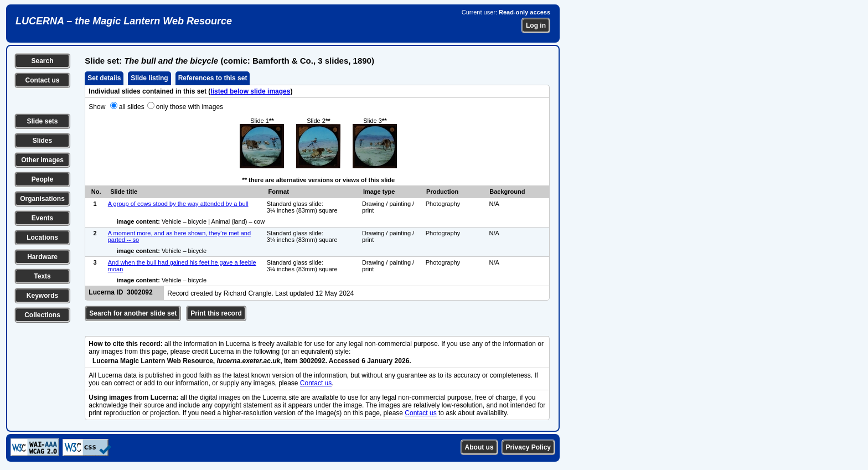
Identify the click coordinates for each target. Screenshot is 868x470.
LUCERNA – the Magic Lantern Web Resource (124, 21)
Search (42, 61)
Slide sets (42, 121)
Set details (104, 78)
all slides (132, 107)
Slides (42, 141)
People (42, 179)
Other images (42, 160)
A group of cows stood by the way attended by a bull (178, 204)
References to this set (213, 78)
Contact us (42, 80)
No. (96, 192)
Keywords (42, 296)
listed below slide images (250, 91)
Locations (42, 237)
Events (42, 218)
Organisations (42, 199)
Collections (42, 315)
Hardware (42, 257)
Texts (42, 276)
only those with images (190, 107)
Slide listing (149, 78)
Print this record (216, 313)
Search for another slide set (133, 313)
